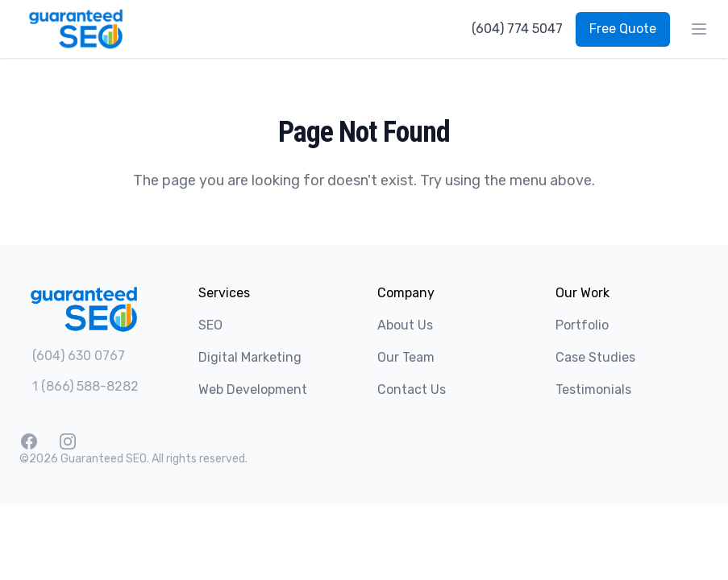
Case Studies (595, 357)
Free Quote (623, 29)
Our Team (406, 357)
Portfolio (582, 325)
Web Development (253, 389)
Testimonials (593, 389)
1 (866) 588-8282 (85, 386)
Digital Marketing (250, 357)
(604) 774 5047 (517, 29)
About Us (405, 325)
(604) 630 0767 (79, 356)
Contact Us (412, 389)
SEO (210, 325)
